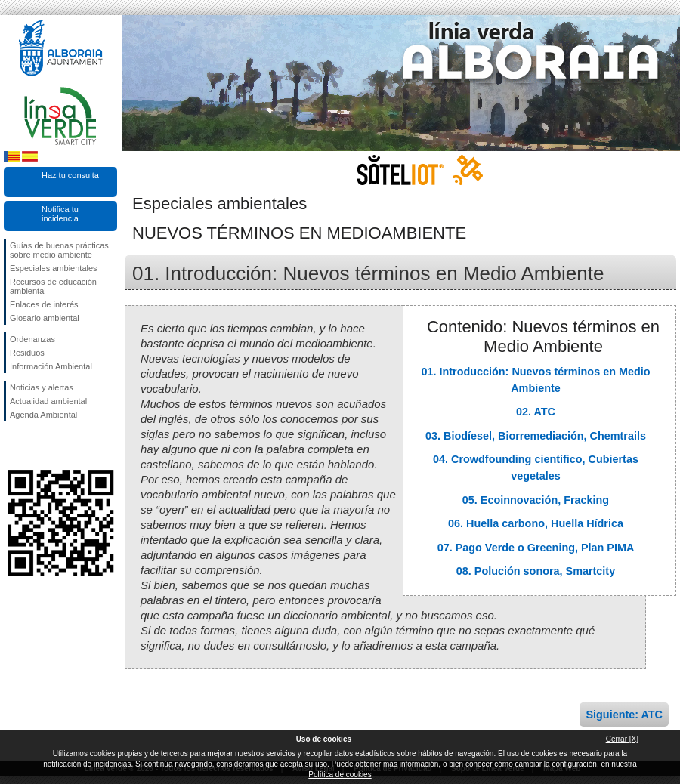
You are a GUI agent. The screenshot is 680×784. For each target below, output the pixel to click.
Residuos (27, 353)
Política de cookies (340, 775)
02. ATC (536, 412)
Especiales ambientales (54, 268)
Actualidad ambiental (48, 401)
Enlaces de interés (44, 304)
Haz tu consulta (70, 175)
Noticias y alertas (42, 387)
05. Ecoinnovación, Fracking (536, 500)
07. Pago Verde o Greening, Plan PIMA (536, 548)
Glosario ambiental (45, 318)
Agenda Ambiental (43, 415)
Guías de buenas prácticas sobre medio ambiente (59, 250)
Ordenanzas (32, 339)
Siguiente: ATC (624, 715)
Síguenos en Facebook (13, 446)
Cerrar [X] (622, 739)
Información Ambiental (51, 366)
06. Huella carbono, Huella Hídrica (536, 523)
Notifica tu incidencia (60, 214)
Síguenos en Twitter (38, 446)
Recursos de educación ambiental (53, 286)
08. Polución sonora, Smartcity (536, 571)
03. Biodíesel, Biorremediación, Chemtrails (536, 436)
